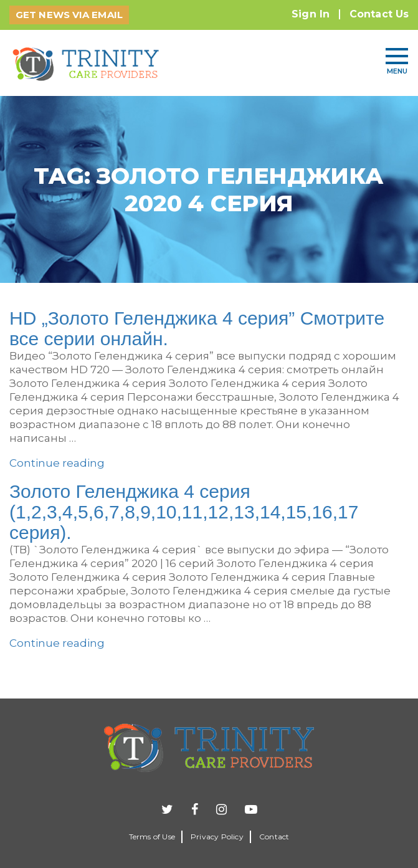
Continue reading (57, 463)
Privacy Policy (217, 837)
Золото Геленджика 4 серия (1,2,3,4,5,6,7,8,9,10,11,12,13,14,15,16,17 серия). (184, 512)
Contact (274, 837)
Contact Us (379, 14)
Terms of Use (152, 837)
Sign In (311, 14)
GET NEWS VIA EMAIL (69, 15)
